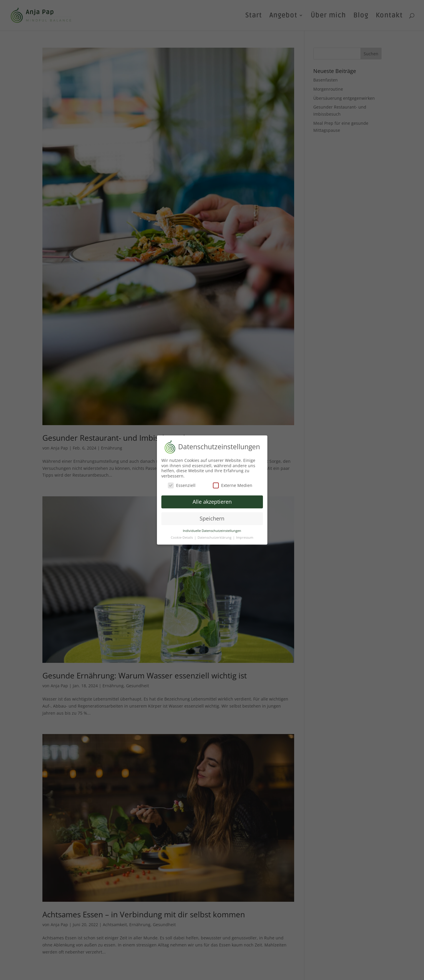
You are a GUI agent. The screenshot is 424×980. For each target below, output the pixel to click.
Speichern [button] (212, 516)
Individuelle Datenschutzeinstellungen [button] (212, 528)
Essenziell (182, 483)
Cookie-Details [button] (182, 535)
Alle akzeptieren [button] (212, 500)
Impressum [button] (245, 535)
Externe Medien (233, 483)
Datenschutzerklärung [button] (215, 535)
